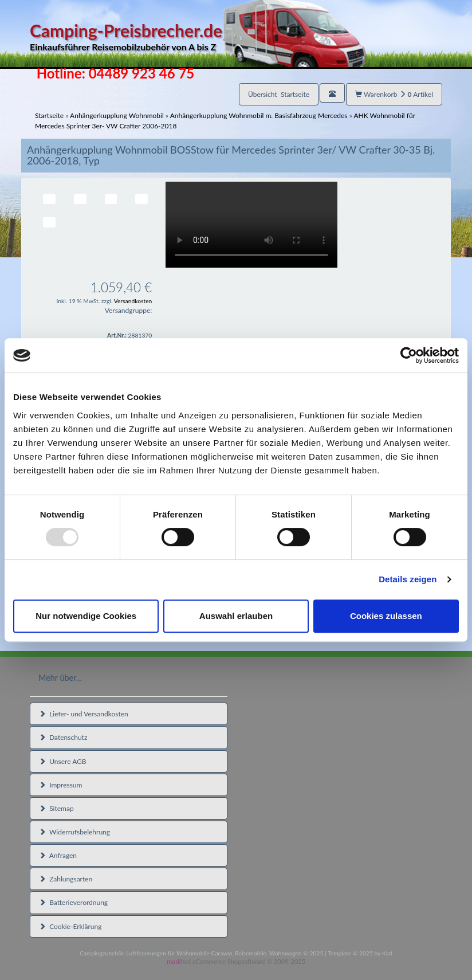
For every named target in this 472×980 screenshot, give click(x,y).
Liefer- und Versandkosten (84, 714)
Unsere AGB (63, 761)
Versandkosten (133, 301)
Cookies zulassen (386, 616)
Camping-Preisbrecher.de (198, 37)
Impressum (60, 785)
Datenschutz (63, 737)
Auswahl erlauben (236, 616)
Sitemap (56, 808)
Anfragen (58, 855)
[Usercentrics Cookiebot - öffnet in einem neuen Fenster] (409, 355)
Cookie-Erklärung (70, 926)
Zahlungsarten (66, 879)
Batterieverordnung (73, 902)
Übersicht (279, 94)
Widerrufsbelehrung (74, 832)
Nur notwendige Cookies (86, 616)
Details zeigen (408, 579)
